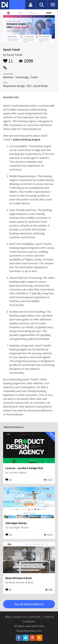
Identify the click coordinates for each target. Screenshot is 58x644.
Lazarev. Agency (18, 472)
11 (8, 59)
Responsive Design (14, 86)
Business (8, 77)
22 (9, 479)
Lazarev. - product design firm (24, 468)
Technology (22, 77)
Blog (8, 617)
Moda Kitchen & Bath (19, 578)
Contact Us (19, 617)
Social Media (41, 86)
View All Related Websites (29, 604)
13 (9, 534)
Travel (34, 77)
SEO (29, 86)
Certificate (34, 617)
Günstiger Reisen (16, 523)
